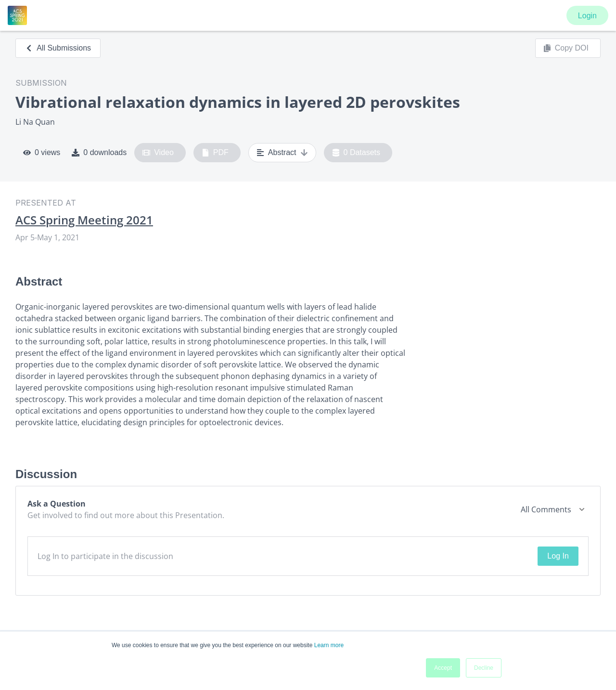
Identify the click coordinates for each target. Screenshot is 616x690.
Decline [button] (484, 668)
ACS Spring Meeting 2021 (84, 220)
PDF (215, 153)
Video (158, 153)
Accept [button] (443, 668)
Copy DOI (566, 48)
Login (587, 16)
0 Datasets (356, 153)
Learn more (329, 645)
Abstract (282, 153)
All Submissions (58, 48)
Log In (558, 556)
